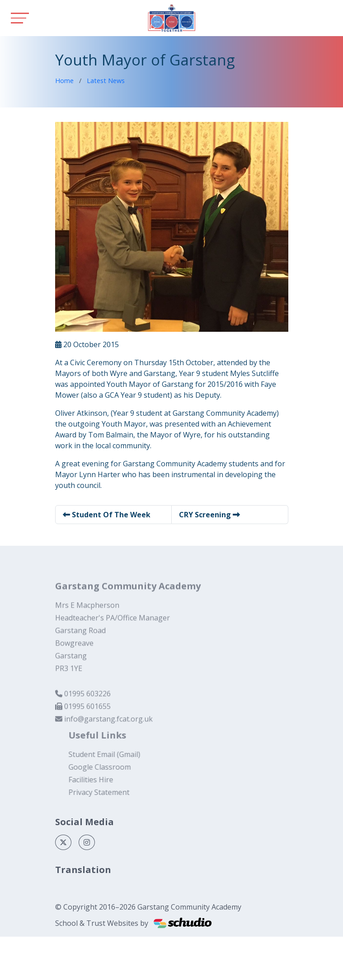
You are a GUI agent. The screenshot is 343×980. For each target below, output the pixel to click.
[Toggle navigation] (20, 18)
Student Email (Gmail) (115, 754)
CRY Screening (209, 515)
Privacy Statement (109, 792)
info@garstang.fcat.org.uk (108, 729)
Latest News (106, 81)
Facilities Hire (101, 780)
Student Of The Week (107, 515)
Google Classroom (110, 767)
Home (64, 81)
